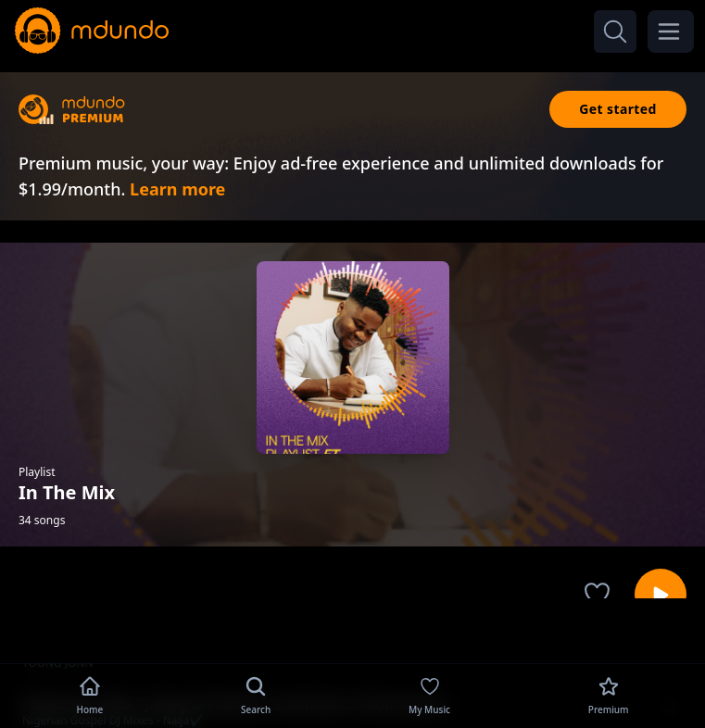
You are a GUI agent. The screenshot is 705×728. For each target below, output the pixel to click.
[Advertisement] (353, 629)
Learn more (177, 189)
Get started (618, 109)
